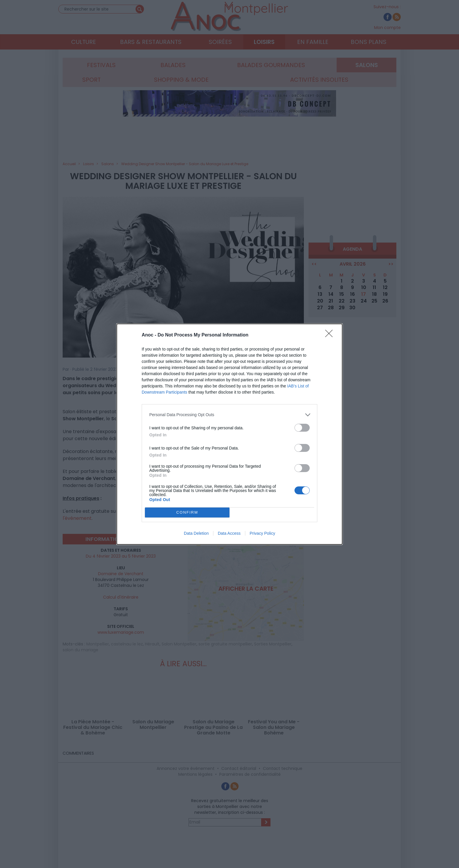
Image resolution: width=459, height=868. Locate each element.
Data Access (229, 533)
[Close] (331, 335)
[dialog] (229, 434)
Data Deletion (196, 533)
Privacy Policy (262, 533)
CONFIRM (187, 512)
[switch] (302, 428)
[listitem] (229, 415)
